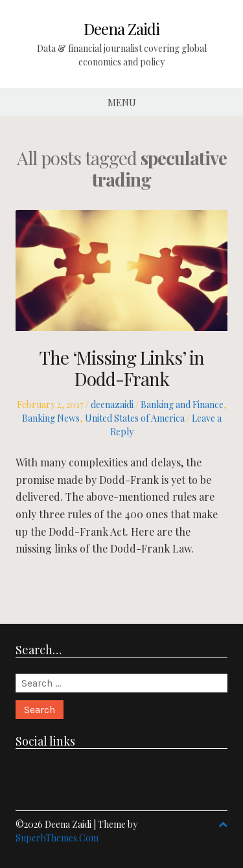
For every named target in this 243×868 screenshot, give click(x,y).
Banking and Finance (182, 405)
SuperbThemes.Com (57, 838)
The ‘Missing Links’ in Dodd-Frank (122, 368)
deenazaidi (112, 405)
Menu (122, 102)
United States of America (135, 418)
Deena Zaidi (121, 29)
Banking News (51, 418)
